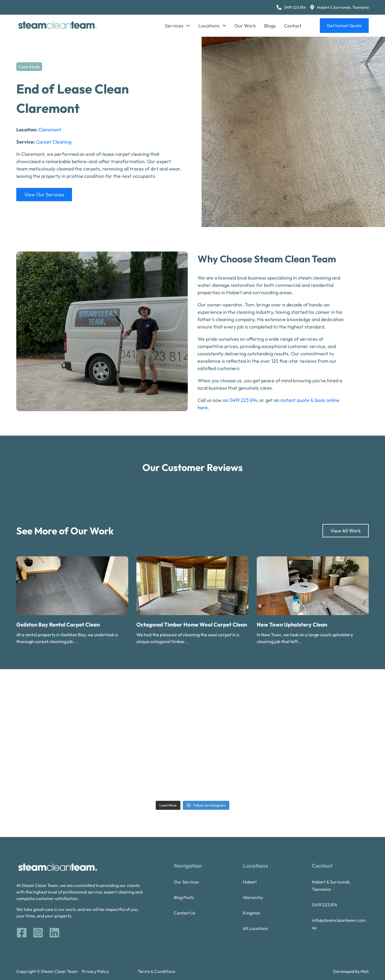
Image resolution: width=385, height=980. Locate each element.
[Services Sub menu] (188, 26)
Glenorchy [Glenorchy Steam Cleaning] (253, 897)
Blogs (270, 26)
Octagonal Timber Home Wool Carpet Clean (192, 624)
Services (174, 26)
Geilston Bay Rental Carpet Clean (58, 624)
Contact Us (185, 913)
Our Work (245, 26)
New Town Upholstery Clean (292, 624)
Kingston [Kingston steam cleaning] (252, 913)
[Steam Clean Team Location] (339, 7)
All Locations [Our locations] (255, 928)
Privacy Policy (95, 971)
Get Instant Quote (344, 26)
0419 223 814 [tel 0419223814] (325, 905)
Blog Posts (184, 897)
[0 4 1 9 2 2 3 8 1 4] (291, 7)
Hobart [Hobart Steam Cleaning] (250, 882)
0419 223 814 (243, 400)
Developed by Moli (351, 971)
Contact (293, 26)
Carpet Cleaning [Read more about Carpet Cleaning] (54, 142)
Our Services (186, 882)
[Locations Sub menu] (224, 26)
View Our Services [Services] (44, 195)
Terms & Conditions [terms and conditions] (156, 971)
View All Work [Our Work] (346, 531)
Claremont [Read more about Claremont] (50, 130)
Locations (209, 26)
